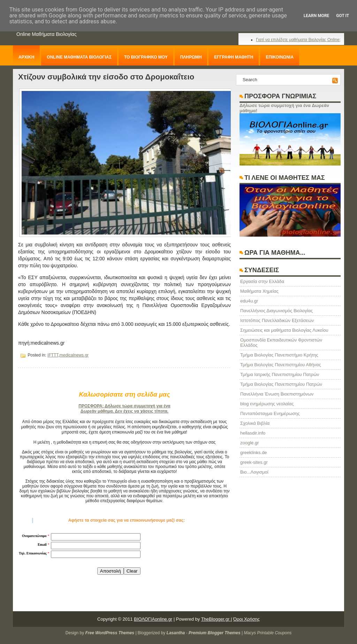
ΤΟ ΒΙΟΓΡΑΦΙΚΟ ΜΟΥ (146, 57)
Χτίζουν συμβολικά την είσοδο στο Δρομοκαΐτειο (106, 77)
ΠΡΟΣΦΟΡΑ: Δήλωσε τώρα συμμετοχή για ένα (124, 406)
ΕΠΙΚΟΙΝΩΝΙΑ (280, 57)
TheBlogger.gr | (217, 619)
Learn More (317, 16)
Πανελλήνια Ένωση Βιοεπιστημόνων (277, 394)
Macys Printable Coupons (268, 633)
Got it (343, 16)
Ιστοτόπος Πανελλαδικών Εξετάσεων (277, 320)
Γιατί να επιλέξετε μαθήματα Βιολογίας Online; (298, 40)
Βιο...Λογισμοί (254, 472)
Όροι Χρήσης (246, 619)
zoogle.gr (249, 443)
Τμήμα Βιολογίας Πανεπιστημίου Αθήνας (281, 365)
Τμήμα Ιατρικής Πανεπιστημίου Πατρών (280, 374)
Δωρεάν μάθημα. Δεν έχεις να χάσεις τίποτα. (124, 411)
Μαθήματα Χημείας (259, 291)
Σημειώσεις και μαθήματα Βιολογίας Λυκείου (284, 330)
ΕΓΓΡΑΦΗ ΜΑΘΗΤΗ (234, 57)
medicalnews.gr (74, 355)
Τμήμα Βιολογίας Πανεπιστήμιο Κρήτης (279, 355)
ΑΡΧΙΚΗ (26, 57)
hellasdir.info (253, 433)
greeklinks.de (254, 453)
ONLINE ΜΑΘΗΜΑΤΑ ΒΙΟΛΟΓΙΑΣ (79, 57)
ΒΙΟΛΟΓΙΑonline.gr (153, 619)
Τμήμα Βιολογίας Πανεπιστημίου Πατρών (281, 384)
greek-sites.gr (254, 462)
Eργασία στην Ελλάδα (262, 281)
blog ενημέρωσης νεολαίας (267, 404)
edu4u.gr (249, 301)
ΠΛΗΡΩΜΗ (191, 57)
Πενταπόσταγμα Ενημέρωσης (270, 413)
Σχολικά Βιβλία (255, 423)
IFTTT (53, 355)
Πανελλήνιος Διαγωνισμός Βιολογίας (276, 311)
